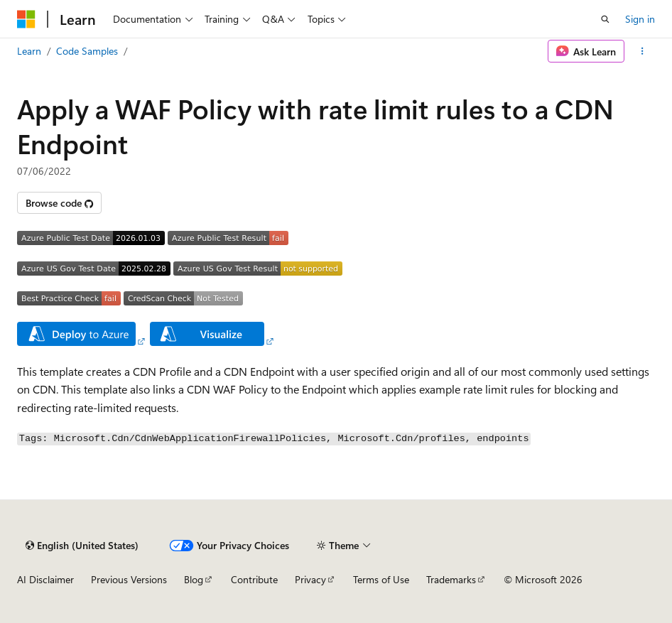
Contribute (254, 579)
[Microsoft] (26, 19)
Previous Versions (129, 579)
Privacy (310, 579)
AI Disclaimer (45, 579)
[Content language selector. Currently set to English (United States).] (82, 546)
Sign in (640, 19)
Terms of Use (381, 579)
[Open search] (605, 19)
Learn (29, 51)
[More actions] (643, 51)
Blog (194, 579)
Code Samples (87, 51)
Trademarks (451, 579)
